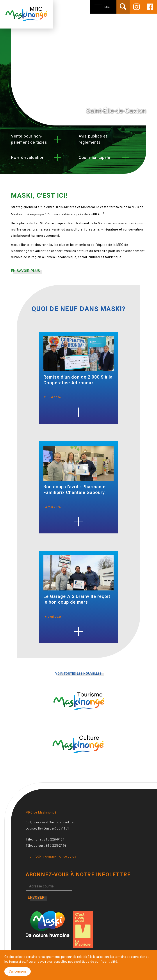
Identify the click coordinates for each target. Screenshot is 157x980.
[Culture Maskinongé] (78, 757)
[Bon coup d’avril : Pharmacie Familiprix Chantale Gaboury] (78, 522)
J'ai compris (18, 971)
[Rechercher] (123, 7)
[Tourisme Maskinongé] (78, 714)
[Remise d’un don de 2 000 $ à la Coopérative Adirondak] (78, 412)
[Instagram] (136, 7)
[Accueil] (26, 19)
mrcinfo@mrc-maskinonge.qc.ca (51, 857)
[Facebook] (150, 7)
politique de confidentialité (97, 962)
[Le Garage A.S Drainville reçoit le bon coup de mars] (78, 631)
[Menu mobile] (85, 7)
